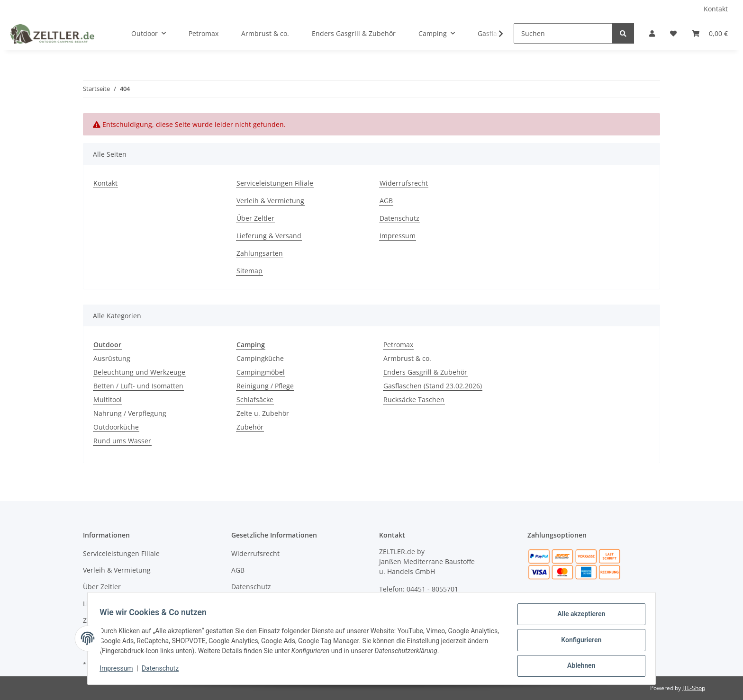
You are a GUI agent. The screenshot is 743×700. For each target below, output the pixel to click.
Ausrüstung (112, 358)
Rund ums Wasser (122, 441)
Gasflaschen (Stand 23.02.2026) (433, 386)
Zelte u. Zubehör (263, 413)
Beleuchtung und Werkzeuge (139, 372)
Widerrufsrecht (404, 183)
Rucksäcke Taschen (414, 399)
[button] (652, 33)
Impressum (119, 671)
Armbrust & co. (407, 358)
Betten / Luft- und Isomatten (138, 386)
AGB (386, 201)
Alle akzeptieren (578, 617)
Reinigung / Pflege (265, 386)
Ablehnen (578, 666)
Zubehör (250, 427)
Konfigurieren (578, 642)
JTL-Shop (694, 688)
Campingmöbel (261, 372)
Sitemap (249, 271)
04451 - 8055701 (432, 589)
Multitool (108, 399)
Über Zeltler (255, 218)
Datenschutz (163, 671)
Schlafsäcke (255, 399)
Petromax (398, 345)
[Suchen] (563, 33)
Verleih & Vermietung (270, 201)
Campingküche (260, 358)
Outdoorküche (116, 427)
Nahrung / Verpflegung (130, 413)
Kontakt (716, 9)
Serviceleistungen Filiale (275, 183)
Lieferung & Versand (269, 236)
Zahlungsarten (260, 253)
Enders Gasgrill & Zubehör (425, 372)
